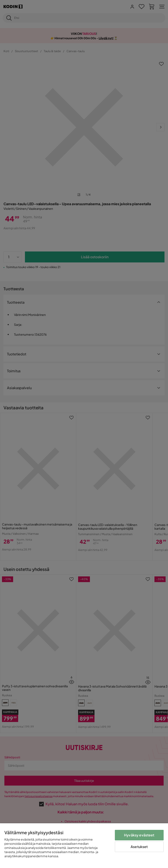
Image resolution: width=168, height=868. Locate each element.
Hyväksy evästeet (139, 835)
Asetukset (139, 847)
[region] (84, 846)
